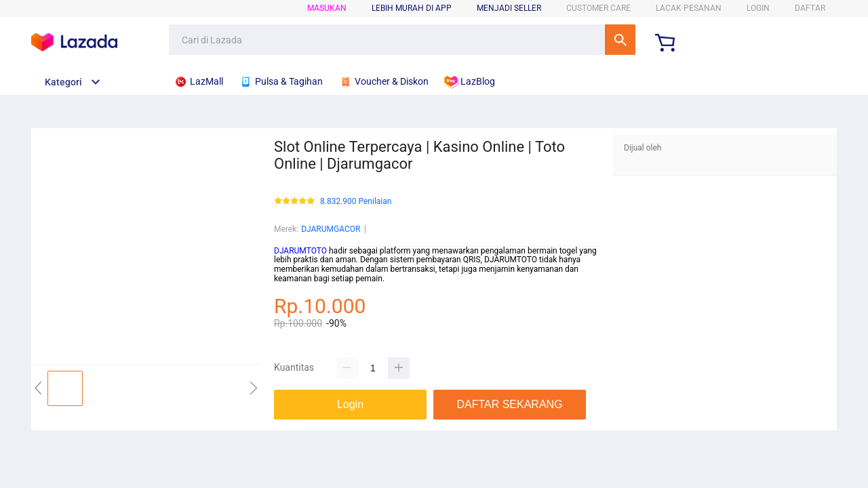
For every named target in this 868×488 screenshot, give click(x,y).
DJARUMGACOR (331, 229)
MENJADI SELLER (509, 8)
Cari (620, 40)
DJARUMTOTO (300, 251)
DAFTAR (810, 8)
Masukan (327, 8)
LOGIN (758, 8)
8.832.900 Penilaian (356, 202)
